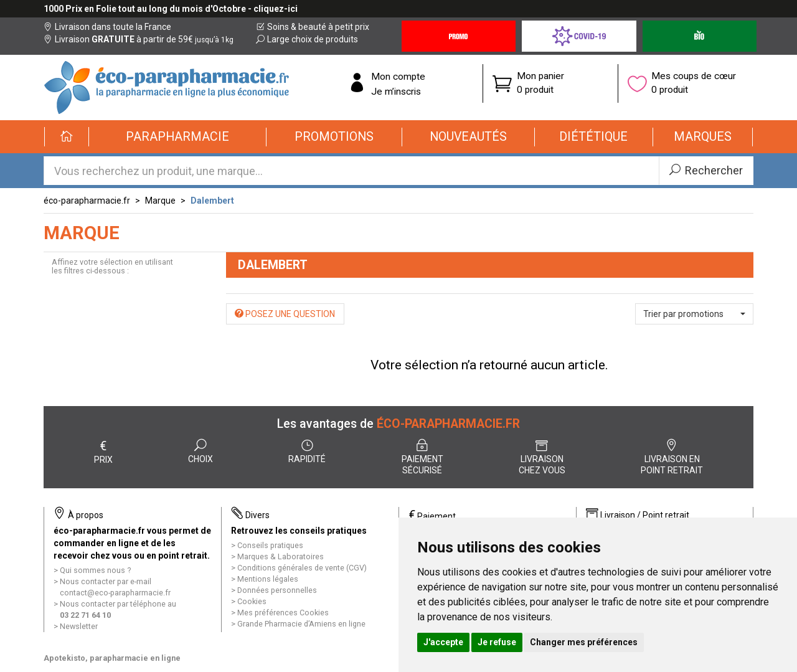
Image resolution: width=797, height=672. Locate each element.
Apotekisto (112, 658)
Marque (160, 201)
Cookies (252, 601)
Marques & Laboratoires (281, 556)
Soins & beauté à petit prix (313, 27)
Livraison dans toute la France (107, 27)
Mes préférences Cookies (283, 613)
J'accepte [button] (443, 642)
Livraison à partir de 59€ (139, 39)
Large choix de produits (307, 39)
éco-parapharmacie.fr (87, 201)
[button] (178, 137)
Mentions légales (268, 579)
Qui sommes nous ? (95, 570)
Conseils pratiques (270, 545)
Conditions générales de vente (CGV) (302, 568)
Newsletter (79, 626)
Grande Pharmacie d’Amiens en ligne (301, 624)
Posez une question (285, 314)
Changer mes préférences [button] (584, 642)
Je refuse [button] (497, 642)
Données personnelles (277, 590)
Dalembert (212, 201)
